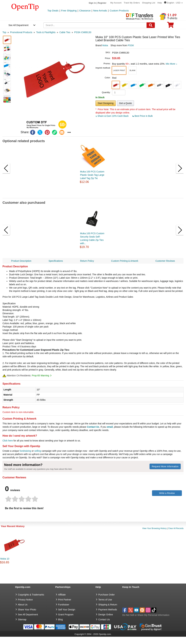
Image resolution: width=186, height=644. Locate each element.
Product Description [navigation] (21, 261)
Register (102, 3)
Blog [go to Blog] (61, 619)
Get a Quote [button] (125, 103)
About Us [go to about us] (23, 605)
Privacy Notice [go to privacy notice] (25, 600)
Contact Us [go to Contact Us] (104, 619)
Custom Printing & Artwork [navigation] (125, 261)
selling (38, 451)
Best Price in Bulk (143, 116)
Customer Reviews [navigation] (165, 261)
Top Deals (53, 11)
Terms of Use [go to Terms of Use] (105, 600)
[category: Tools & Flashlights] (46, 32)
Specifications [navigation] (56, 261)
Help (160, 3)
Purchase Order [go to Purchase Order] (107, 595)
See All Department (18, 25)
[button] (173, 3)
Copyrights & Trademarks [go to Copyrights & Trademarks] (31, 595)
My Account (116, 3)
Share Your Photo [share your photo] (27, 610)
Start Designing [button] (106, 103)
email (110, 427)
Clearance (85, 11)
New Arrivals (100, 11)
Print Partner (65, 600)
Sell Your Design (67, 610)
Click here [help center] (8, 441)
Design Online (106, 615)
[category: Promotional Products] (21, 32)
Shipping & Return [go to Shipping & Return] (108, 605)
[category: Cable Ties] (65, 32)
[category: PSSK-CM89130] (83, 32)
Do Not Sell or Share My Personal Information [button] (146, 615)
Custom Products (119, 11)
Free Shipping (69, 11)
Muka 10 (5, 559)
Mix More (171, 64)
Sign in (92, 3)
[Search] (151, 25)
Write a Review (167, 493)
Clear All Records (176, 528)
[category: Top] (4, 32)
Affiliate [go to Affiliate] (62, 595)
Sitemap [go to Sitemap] (22, 619)
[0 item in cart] (170, 26)
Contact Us (93, 427)
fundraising (25, 451)
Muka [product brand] (105, 45)
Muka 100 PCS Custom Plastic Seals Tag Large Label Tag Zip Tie (92, 175)
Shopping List (149, 3)
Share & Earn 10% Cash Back (112, 116)
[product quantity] (119, 92)
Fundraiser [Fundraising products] (64, 605)
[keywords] (95, 25)
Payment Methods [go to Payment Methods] (108, 610)
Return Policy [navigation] (87, 261)
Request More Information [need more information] (165, 466)
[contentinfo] (25, 7)
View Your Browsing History (154, 528)
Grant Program (66, 615)
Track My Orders (132, 3)
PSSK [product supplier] (131, 45)
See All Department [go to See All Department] (28, 615)
